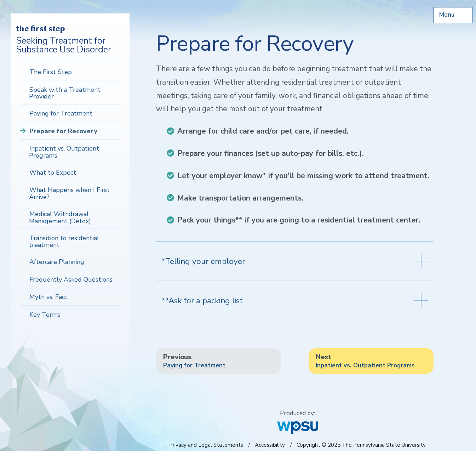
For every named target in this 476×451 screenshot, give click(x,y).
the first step (40, 29)
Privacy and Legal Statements (206, 445)
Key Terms (45, 315)
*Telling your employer (295, 261)
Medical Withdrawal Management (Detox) (60, 218)
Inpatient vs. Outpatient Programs (64, 152)
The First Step (51, 72)
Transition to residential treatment (64, 242)
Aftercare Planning (57, 262)
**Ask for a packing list (295, 300)
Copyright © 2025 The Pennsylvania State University (361, 445)
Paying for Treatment (61, 113)
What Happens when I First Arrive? (69, 193)
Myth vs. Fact (48, 297)
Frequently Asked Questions (71, 280)
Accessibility (270, 445)
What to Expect (53, 173)
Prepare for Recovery (63, 131)
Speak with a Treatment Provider (65, 93)
